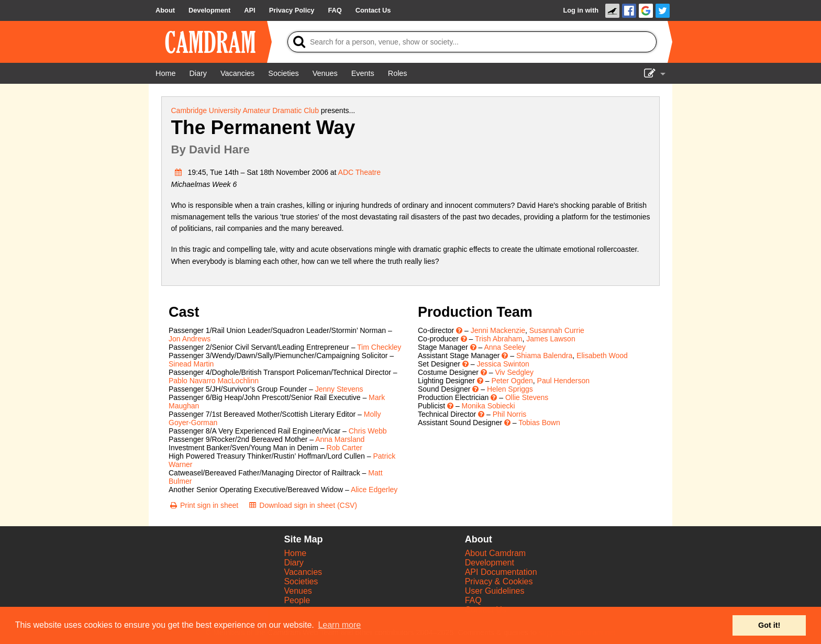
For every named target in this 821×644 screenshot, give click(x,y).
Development (490, 563)
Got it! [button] (769, 625)
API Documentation (501, 572)
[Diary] (198, 73)
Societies (301, 581)
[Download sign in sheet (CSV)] (302, 505)
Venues (298, 591)
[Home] (165, 73)
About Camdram (496, 553)
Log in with (581, 10)
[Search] (472, 42)
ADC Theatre (359, 172)
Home (295, 553)
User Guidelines (495, 591)
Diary (293, 563)
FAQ (473, 600)
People (297, 600)
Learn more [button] (339, 625)
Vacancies (303, 572)
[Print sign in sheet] (203, 505)
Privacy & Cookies (499, 581)
